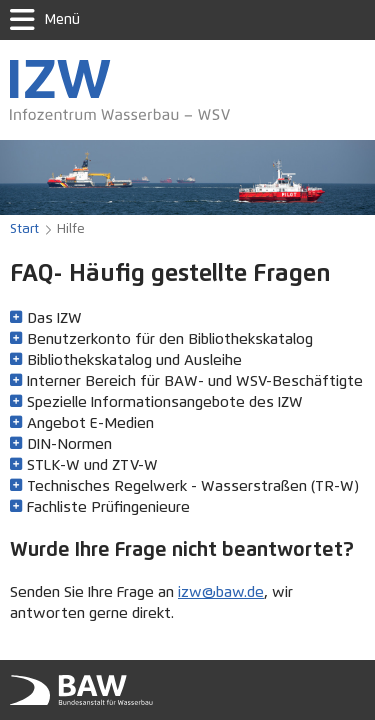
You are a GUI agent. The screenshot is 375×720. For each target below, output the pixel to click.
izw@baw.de (221, 592)
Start (24, 229)
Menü (45, 20)
